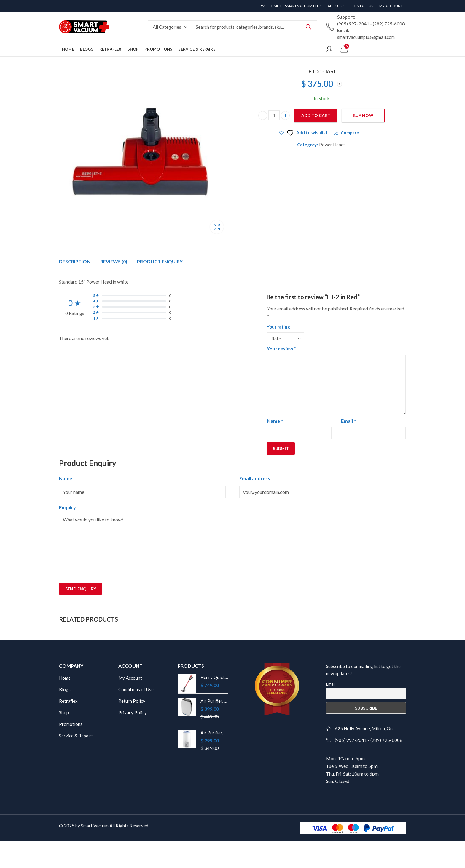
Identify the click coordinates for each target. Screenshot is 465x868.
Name (275, 421)
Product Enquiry (160, 261)
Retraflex (68, 701)
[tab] (75, 262)
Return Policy (132, 701)
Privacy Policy (133, 712)
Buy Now (363, 115)
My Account (130, 678)
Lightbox (217, 227)
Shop (64, 712)
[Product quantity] (274, 115)
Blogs (65, 689)
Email (348, 421)
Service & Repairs (76, 736)
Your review (282, 349)
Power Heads (332, 145)
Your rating (280, 327)
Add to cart (316, 115)
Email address (255, 478)
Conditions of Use (136, 689)
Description (75, 261)
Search (308, 27)
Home (65, 678)
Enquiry (67, 507)
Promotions (71, 724)
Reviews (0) (114, 261)
